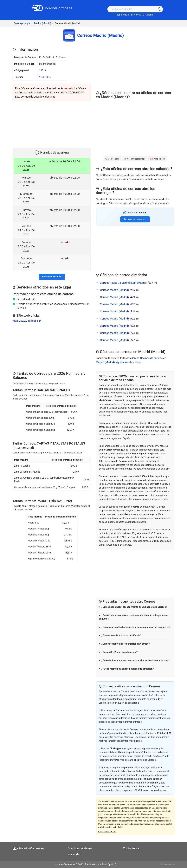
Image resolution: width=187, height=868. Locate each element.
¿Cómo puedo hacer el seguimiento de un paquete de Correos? (134, 607)
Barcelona (136, 15)
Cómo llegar (112, 159)
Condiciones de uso (107, 831)
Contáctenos (131, 848)
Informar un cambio (52, 277)
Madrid (149, 15)
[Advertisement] (52, 124)
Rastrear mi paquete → (135, 219)
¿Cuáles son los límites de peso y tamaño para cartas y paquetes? (136, 627)
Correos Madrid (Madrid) (114, 290)
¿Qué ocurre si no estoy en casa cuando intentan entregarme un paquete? (133, 617)
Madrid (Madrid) (43, 23)
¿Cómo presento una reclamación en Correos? (125, 644)
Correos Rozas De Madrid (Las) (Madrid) (123, 283)
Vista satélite (158, 159)
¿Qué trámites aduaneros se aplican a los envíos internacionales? (136, 660)
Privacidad (74, 854)
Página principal (22, 23)
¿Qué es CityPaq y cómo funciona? (120, 652)
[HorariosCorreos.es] (52, 8)
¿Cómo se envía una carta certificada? (121, 635)
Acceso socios (167, 864)
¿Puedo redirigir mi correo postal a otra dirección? (128, 669)
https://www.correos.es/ (27, 321)
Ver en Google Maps (135, 159)
